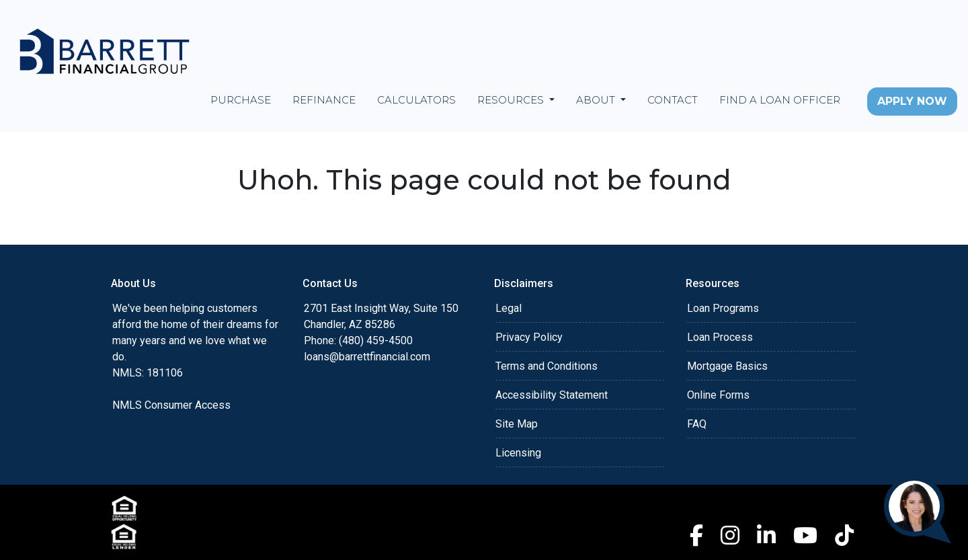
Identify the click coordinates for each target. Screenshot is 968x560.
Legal (509, 308)
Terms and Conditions (547, 366)
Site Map (517, 424)
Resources (512, 100)
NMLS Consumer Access (171, 405)
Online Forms (718, 395)
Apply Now (912, 101)
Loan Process (720, 337)
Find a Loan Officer (780, 100)
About (597, 100)
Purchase (241, 100)
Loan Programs (723, 308)
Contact (673, 100)
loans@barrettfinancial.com (367, 357)
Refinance (324, 100)
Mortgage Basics (727, 366)
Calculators (416, 100)
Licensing (518, 453)
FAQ (697, 424)
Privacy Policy (529, 337)
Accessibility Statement (552, 395)
